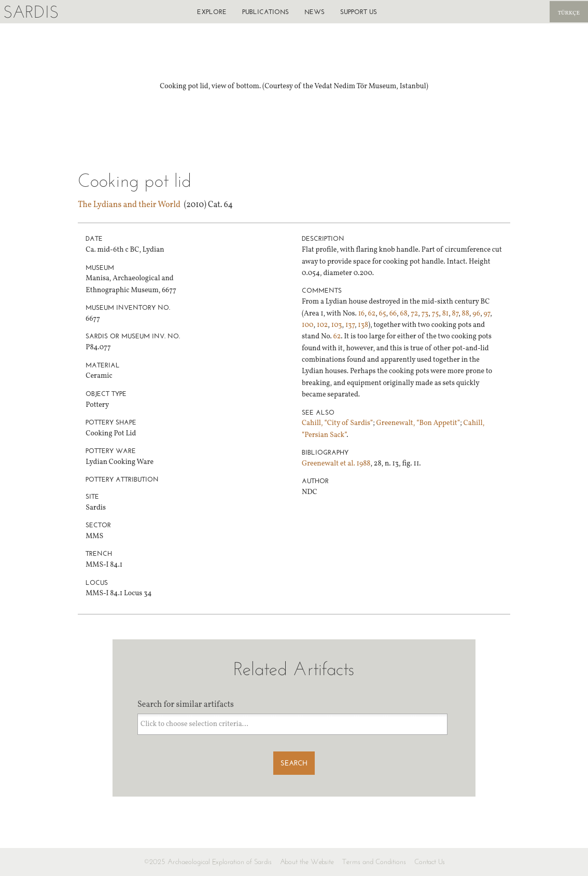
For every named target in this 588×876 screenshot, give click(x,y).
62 (372, 314)
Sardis (31, 12)
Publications (265, 12)
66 (393, 314)
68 (404, 314)
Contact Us (430, 862)
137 (350, 325)
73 (425, 314)
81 (446, 314)
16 (362, 314)
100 (308, 325)
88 (466, 314)
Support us (359, 12)
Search (294, 763)
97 (487, 314)
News (314, 12)
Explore (212, 12)
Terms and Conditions (374, 862)
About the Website (307, 862)
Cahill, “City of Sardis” (337, 423)
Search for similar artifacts (186, 705)
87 (456, 314)
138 (363, 325)
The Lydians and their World (129, 205)
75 (436, 314)
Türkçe (569, 13)
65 (383, 314)
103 (337, 325)
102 (322, 325)
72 (414, 314)
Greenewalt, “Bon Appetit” (418, 423)
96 (476, 314)
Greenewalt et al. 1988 (336, 464)
